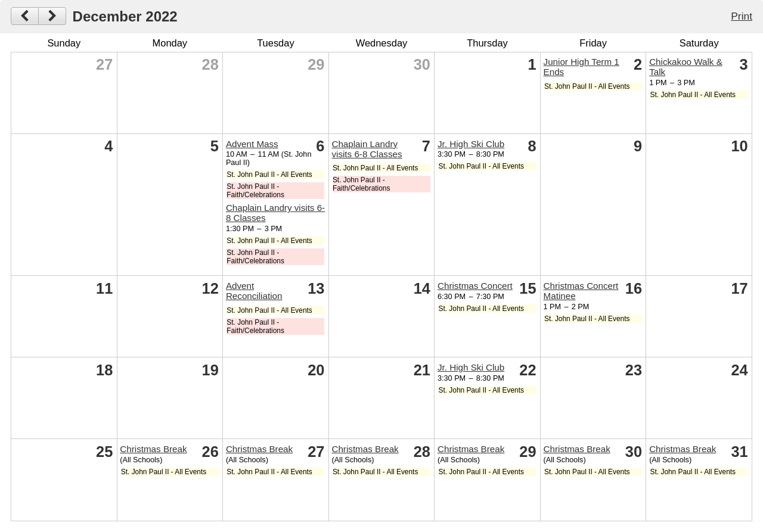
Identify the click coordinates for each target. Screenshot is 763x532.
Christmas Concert (475, 286)
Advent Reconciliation (254, 291)
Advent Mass (252, 144)
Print (742, 16)
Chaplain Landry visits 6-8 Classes (367, 149)
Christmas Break (153, 449)
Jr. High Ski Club (471, 144)
